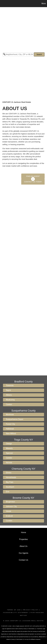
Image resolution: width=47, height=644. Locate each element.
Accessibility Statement (16, 613)
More (44, 3)
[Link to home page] (2, 4)
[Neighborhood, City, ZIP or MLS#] (18, 54)
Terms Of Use (14, 610)
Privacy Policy (31, 610)
